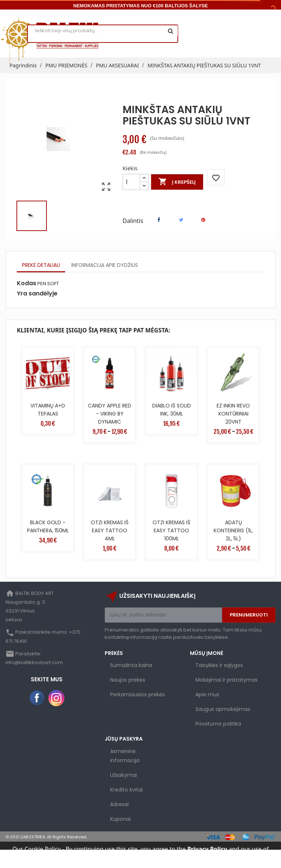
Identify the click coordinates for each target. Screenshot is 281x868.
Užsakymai (123, 775)
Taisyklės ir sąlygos (219, 665)
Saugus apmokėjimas (223, 709)
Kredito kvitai (126, 790)
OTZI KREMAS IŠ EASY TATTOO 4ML (110, 530)
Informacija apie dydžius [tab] (105, 265)
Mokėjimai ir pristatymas (226, 680)
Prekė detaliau (41, 265)
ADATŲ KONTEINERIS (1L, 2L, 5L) (233, 530)
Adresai (119, 804)
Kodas (27, 283)
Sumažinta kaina (131, 665)
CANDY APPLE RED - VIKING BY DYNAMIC (110, 414)
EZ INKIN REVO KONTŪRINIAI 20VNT (233, 414)
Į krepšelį (177, 182)
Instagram (56, 698)
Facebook (37, 698)
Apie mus (207, 694)
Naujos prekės (128, 680)
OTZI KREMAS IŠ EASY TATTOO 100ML (171, 530)
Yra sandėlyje (37, 294)
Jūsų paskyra (124, 739)
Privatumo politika (218, 724)
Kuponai (120, 819)
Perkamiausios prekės (138, 694)
